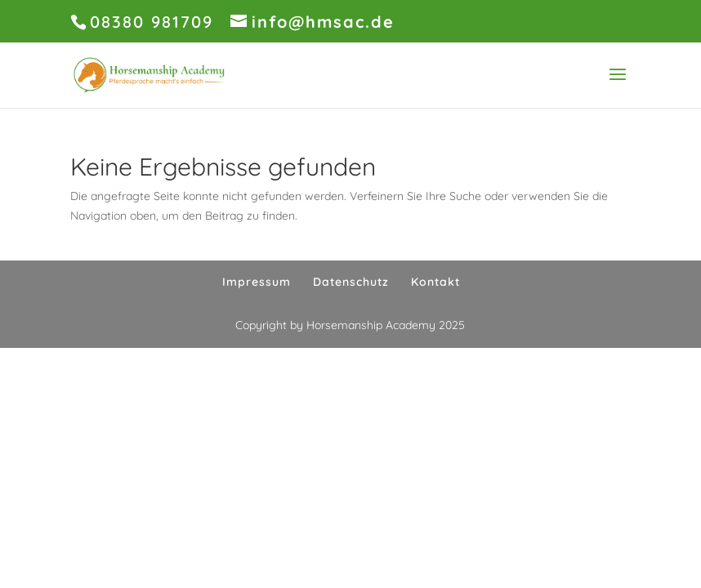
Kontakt (435, 282)
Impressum (257, 282)
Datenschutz (351, 282)
